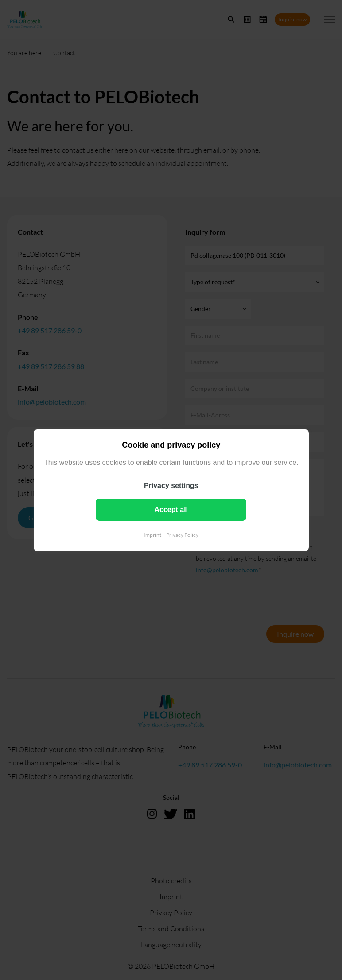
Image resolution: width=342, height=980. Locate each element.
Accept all (171, 509)
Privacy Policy (182, 534)
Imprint (152, 534)
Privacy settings (171, 485)
